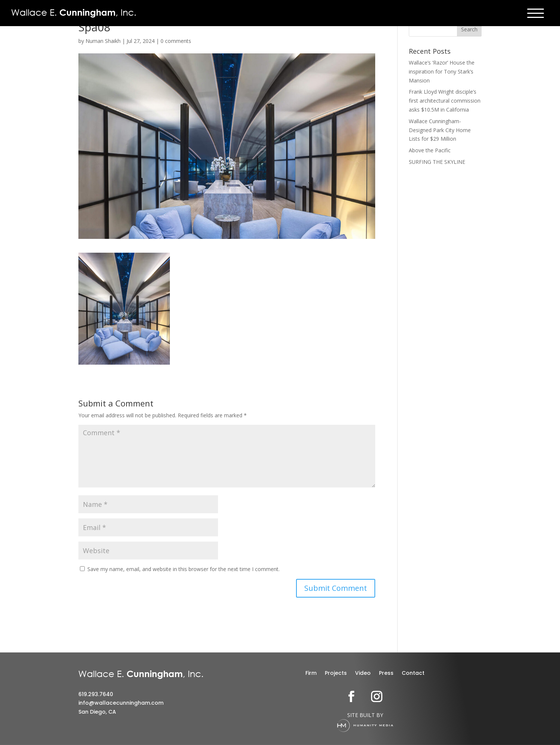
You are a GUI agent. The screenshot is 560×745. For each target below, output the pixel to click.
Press (386, 674)
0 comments (176, 41)
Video (363, 674)
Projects (336, 674)
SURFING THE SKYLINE (437, 162)
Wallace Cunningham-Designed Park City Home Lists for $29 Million (440, 130)
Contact (413, 674)
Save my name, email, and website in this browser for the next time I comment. (183, 569)
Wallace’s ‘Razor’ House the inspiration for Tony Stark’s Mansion (442, 71)
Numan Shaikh (103, 41)
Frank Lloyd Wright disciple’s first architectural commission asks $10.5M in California (445, 101)
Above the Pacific (430, 150)
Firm (311, 674)
